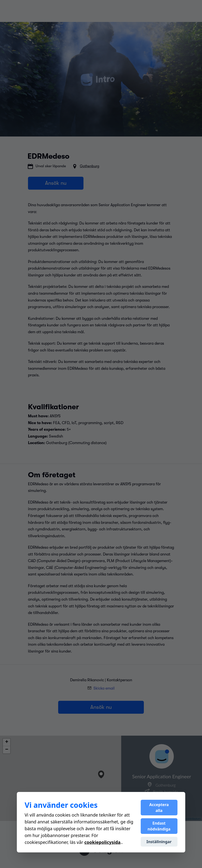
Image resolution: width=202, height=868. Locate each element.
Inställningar (159, 842)
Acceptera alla (159, 808)
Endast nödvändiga (159, 826)
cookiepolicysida (102, 842)
